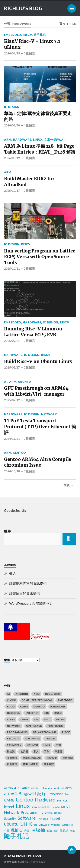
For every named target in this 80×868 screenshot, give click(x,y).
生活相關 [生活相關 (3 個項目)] (68, 758)
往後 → (69, 485)
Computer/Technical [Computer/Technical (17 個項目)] (37, 700)
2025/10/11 (12, 268)
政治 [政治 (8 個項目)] (49, 831)
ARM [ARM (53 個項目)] (37, 694)
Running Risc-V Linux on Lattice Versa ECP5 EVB (33, 332)
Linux (38, 140)
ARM (8, 140)
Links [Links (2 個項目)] (11, 719)
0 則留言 (29, 53)
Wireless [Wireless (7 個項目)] (56, 825)
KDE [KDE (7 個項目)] (65, 801)
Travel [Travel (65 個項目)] (50, 738)
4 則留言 (29, 125)
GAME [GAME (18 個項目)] (24, 706)
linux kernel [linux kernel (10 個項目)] (39, 807)
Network (49, 414)
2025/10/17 (12, 191)
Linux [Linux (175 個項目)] (25, 719)
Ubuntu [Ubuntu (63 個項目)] (32, 745)
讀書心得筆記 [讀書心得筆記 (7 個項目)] (31, 764)
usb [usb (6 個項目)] (35, 825)
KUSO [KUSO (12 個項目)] (58, 713)
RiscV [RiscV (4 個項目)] (66, 732)
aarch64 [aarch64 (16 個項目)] (10, 788)
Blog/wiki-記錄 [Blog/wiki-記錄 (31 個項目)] (32, 793)
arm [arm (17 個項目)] (68, 788)
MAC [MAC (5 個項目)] (47, 719)
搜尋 (7, 531)
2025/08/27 (12, 367)
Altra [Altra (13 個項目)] (26, 788)
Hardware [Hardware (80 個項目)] (58, 706)
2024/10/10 (12, 471)
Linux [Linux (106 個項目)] (23, 806)
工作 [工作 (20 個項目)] (47, 751)
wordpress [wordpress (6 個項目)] (67, 825)
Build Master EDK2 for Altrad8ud (29, 182)
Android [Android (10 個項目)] (22, 694)
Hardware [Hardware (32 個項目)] (45, 800)
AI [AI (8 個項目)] (19, 788)
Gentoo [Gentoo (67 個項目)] (25, 799)
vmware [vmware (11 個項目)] (44, 824)
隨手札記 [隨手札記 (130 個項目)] (16, 836)
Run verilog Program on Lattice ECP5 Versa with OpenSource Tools (40, 257)
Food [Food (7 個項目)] (68, 794)
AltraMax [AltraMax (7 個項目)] (36, 788)
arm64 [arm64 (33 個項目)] (10, 793)
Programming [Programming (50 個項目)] (17, 732)
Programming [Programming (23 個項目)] (32, 812)
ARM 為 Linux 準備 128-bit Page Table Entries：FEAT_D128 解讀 (40, 149)
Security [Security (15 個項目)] (10, 818)
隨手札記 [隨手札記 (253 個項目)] (49, 764)
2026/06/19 (12, 53)
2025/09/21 (12, 341)
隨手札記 (40, 35)
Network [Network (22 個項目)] (12, 812)
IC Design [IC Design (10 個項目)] (14, 713)
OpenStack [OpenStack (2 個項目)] (34, 726)
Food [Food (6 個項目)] (11, 706)
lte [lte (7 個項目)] (49, 807)
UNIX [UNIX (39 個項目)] (26, 824)
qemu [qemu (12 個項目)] (58, 813)
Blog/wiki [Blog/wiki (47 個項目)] (53, 694)
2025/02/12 (12, 400)
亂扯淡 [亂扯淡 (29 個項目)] (11, 751)
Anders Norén (28, 862)
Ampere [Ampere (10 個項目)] (47, 788)
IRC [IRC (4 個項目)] (47, 713)
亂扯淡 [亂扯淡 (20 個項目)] (17, 830)
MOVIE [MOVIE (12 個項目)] (66, 807)
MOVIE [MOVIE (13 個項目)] (60, 719)
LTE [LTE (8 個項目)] (37, 719)
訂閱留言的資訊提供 (25, 593)
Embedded (13, 35)
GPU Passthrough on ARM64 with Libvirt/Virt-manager (36, 391)
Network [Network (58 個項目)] (14, 726)
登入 (13, 573)
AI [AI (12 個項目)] (9, 694)
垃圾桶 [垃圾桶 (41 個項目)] (38, 830)
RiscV (27, 35)
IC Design (12, 107)
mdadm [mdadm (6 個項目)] (56, 807)
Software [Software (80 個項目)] (33, 738)
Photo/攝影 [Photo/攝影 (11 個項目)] (55, 726)
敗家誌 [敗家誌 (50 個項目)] (59, 751)
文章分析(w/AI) (55, 140)
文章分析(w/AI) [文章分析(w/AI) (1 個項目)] (32, 758)
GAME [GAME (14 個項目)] (9, 800)
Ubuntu (25, 382)
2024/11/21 (12, 439)
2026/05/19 (12, 158)
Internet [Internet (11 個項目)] (32, 713)
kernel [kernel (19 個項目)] (9, 807)
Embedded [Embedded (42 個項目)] (65, 700)
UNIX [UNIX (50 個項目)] (47, 745)
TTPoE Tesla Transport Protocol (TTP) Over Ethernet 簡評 (40, 427)
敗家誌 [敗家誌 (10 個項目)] (64, 831)
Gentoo (19, 453)
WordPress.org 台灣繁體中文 (31, 603)
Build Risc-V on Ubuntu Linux (38, 361)
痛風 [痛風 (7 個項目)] (72, 831)
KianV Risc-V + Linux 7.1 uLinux (32, 44)
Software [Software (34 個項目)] (27, 818)
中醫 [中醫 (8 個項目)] (7, 831)
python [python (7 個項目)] (49, 813)
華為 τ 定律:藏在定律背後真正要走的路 (38, 116)
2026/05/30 (12, 125)
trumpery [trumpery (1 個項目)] (14, 745)
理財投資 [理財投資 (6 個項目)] (52, 758)
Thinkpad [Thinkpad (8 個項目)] (43, 819)
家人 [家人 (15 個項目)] (36, 751)
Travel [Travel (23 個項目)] (55, 818)
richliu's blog (23, 8)
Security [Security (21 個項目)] (13, 738)
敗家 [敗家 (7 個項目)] (56, 831)
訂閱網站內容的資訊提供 (28, 583)
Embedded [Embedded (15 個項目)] (55, 794)
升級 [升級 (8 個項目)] (27, 831)
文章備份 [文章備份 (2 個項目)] (12, 758)
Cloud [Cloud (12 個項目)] (12, 700)
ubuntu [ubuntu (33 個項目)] (11, 824)
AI (6, 382)
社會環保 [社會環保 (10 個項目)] (12, 764)
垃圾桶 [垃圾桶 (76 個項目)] (24, 751)
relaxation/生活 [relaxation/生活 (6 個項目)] (45, 732)
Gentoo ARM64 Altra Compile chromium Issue (38, 462)
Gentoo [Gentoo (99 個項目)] (39, 706)
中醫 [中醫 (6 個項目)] (58, 745)
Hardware (22, 140)
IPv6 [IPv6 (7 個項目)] (59, 801)
